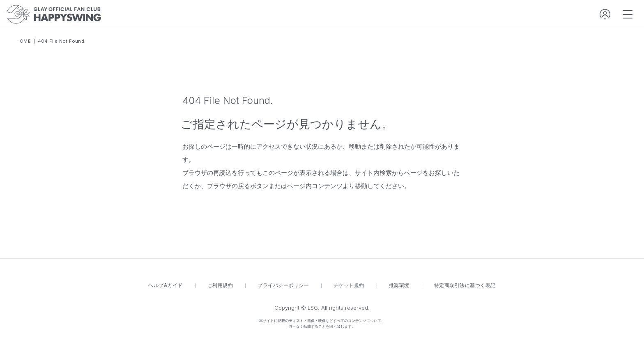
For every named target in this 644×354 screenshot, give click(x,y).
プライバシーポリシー (283, 285)
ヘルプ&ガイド (165, 285)
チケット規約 (349, 285)
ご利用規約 (220, 285)
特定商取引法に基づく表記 (465, 285)
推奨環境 (399, 285)
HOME (24, 41)
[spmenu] (628, 14)
